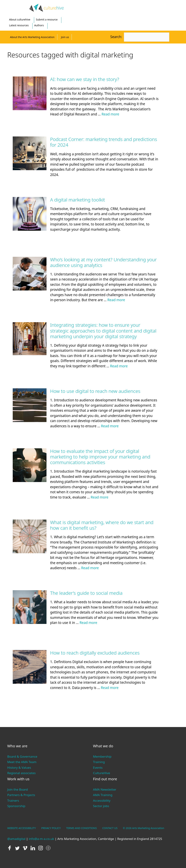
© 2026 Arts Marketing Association (144, 828)
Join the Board (18, 789)
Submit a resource (47, 19)
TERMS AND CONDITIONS (81, 828)
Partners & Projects (21, 795)
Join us (65, 37)
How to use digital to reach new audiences (95, 391)
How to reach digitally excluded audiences (95, 653)
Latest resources (19, 25)
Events (98, 768)
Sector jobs (101, 806)
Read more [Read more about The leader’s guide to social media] (88, 623)
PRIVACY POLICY (51, 828)
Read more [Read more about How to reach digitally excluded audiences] (110, 688)
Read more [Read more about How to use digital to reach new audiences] (110, 426)
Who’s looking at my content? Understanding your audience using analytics (103, 262)
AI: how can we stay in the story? (85, 79)
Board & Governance (22, 756)
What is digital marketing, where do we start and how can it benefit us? (102, 525)
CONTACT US (110, 828)
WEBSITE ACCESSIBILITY (22, 828)
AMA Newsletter (105, 789)
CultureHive (102, 773)
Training (99, 762)
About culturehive (20, 19)
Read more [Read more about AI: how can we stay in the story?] (110, 114)
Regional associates (21, 773)
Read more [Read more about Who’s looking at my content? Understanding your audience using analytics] (116, 300)
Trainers (13, 800)
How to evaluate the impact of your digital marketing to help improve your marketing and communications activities (100, 457)
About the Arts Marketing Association (32, 37)
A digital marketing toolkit (78, 200)
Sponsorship (16, 806)
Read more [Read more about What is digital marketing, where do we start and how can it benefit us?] (90, 568)
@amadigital (16, 839)
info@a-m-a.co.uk (41, 839)
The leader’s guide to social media (86, 593)
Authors (39, 25)
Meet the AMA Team (22, 762)
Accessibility (102, 800)
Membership (102, 756)
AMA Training (103, 795)
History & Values (19, 768)
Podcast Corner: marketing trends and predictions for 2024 (104, 142)
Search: (116, 37)
